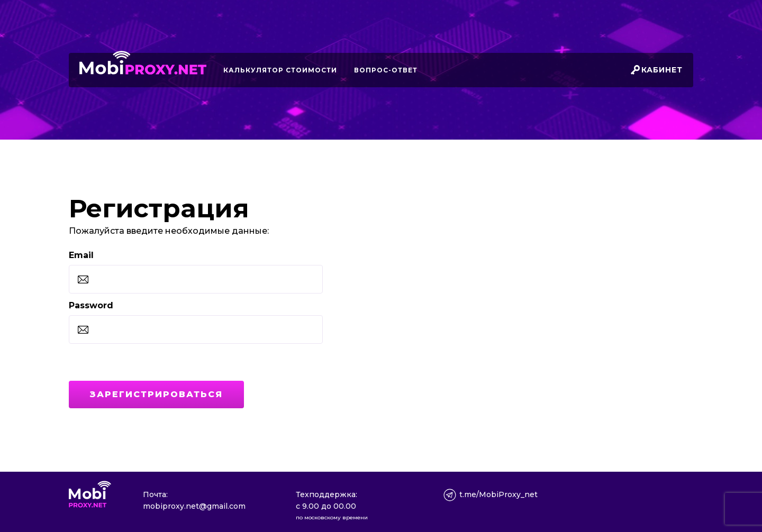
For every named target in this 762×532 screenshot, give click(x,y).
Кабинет (662, 70)
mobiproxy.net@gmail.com (194, 506)
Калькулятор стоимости (280, 70)
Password (91, 305)
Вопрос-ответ (386, 70)
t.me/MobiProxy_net (498, 494)
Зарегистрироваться (156, 394)
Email (81, 255)
